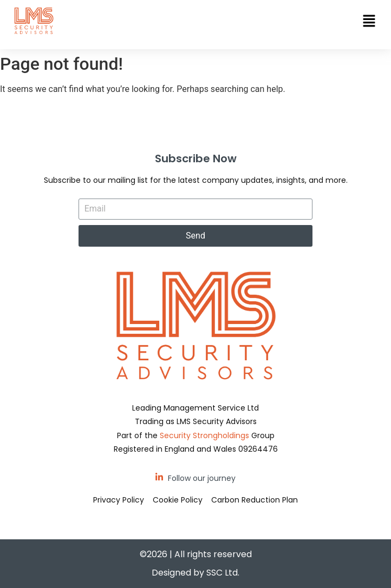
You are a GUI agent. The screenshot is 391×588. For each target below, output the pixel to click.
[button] (369, 22)
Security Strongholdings (204, 435)
